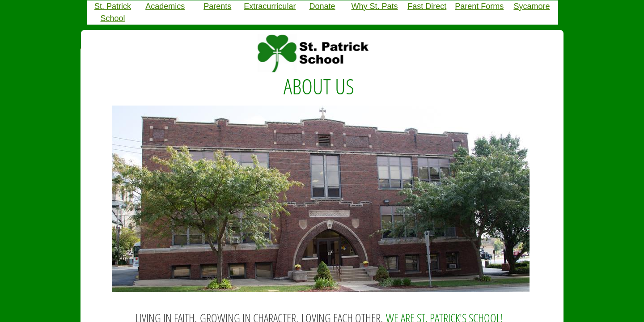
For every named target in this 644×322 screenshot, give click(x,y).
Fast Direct (427, 6)
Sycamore (532, 6)
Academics (165, 6)
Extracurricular (270, 6)
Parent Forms (479, 6)
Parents (217, 6)
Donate (322, 6)
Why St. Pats (375, 6)
